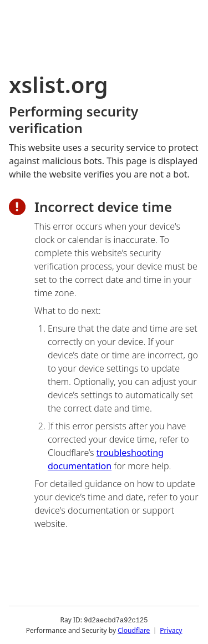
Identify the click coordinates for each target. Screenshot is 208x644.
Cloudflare (134, 630)
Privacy (171, 630)
